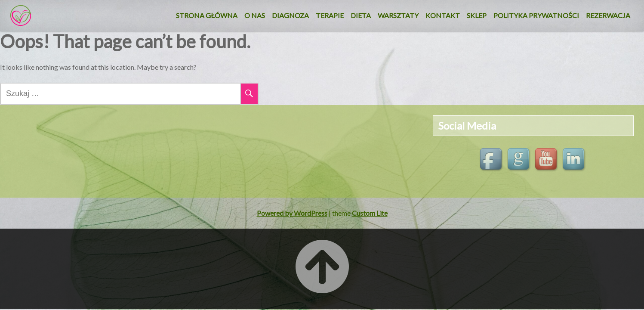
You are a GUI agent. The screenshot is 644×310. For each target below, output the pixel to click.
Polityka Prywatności (536, 15)
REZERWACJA (608, 15)
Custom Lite (370, 213)
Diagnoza (290, 15)
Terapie (330, 15)
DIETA (361, 15)
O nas (255, 15)
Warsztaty (398, 15)
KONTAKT (443, 15)
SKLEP (477, 15)
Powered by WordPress (292, 213)
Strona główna (207, 15)
